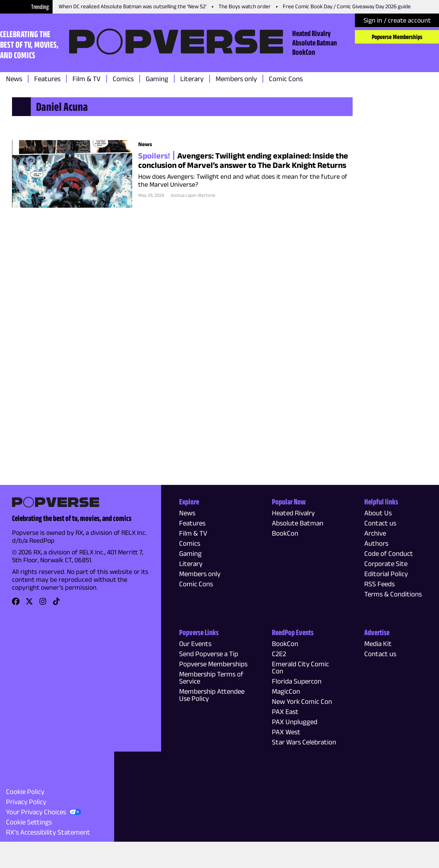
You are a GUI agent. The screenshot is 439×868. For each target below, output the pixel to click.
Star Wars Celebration (304, 742)
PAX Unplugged (295, 722)
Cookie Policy (25, 792)
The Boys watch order (245, 6)
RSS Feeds (379, 584)
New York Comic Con (302, 701)
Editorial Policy (386, 574)
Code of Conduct (389, 553)
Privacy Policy (26, 802)
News (14, 79)
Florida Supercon (297, 681)
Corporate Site (386, 564)
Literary (192, 79)
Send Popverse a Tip (209, 654)
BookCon (304, 52)
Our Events (195, 644)
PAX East (285, 712)
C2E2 (279, 654)
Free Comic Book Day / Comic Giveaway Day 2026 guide (347, 6)
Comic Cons (286, 79)
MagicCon (286, 691)
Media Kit (378, 644)
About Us (378, 513)
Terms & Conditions (393, 594)
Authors (376, 543)
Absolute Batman (315, 42)
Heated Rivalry (312, 33)
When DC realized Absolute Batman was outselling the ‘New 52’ (133, 6)
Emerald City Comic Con (300, 667)
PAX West (286, 732)
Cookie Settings (29, 822)
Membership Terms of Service (211, 678)
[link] (16, 604)
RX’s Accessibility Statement (48, 832)
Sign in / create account (397, 20)
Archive (375, 533)
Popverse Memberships (397, 37)
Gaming (157, 79)
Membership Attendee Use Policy (212, 695)
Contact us (380, 523)
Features (47, 79)
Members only (236, 79)
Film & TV (87, 79)
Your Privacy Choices (36, 812)
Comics (123, 79)
